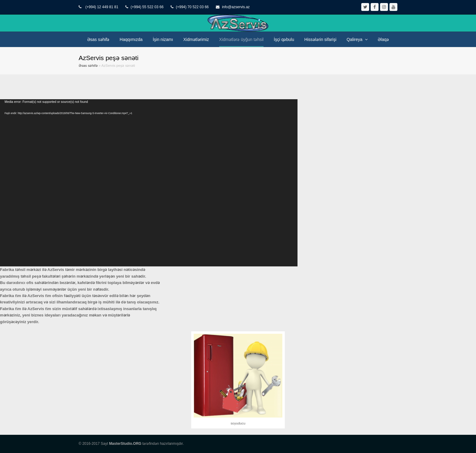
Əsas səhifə (88, 65)
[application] (149, 183)
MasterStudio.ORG (125, 444)
